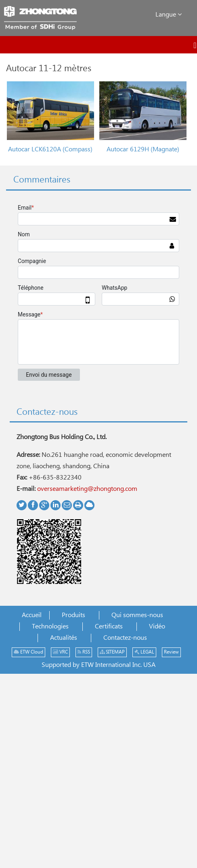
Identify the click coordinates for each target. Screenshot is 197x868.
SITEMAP (112, 652)
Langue (169, 14)
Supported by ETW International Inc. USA (98, 665)
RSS (84, 652)
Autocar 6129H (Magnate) (143, 150)
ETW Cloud (28, 652)
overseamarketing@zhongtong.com (87, 489)
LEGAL (144, 652)
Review (171, 652)
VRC (60, 652)
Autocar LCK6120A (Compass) (50, 150)
